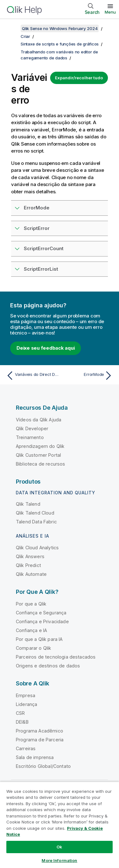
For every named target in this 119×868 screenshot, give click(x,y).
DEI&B (22, 722)
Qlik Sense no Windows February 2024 (60, 28)
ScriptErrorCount (44, 248)
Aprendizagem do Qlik (40, 446)
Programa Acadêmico (40, 731)
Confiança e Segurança (41, 613)
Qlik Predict (28, 565)
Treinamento (30, 437)
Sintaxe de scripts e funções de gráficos (60, 44)
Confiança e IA (31, 630)
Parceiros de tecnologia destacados (56, 657)
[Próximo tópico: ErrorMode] (87, 376)
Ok (59, 847)
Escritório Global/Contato (43, 766)
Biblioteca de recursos (41, 464)
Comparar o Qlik (33, 648)
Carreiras (26, 748)
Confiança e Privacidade (42, 621)
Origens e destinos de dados (48, 666)
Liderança (26, 704)
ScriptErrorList (41, 269)
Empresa (26, 695)
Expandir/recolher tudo (79, 78)
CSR (20, 713)
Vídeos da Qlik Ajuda (39, 420)
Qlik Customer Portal (38, 455)
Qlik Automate (31, 574)
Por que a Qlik (31, 604)
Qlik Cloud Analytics (37, 548)
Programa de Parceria (40, 740)
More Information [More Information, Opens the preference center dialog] (59, 860)
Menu (110, 12)
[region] (60, 825)
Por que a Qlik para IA (39, 639)
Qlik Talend (28, 504)
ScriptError (37, 228)
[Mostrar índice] (13, 28)
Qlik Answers (30, 556)
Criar (25, 36)
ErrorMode (37, 208)
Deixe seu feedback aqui (46, 348)
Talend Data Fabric (36, 522)
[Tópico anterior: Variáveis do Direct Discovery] (32, 376)
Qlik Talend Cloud (35, 513)
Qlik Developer (32, 428)
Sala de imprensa (35, 757)
